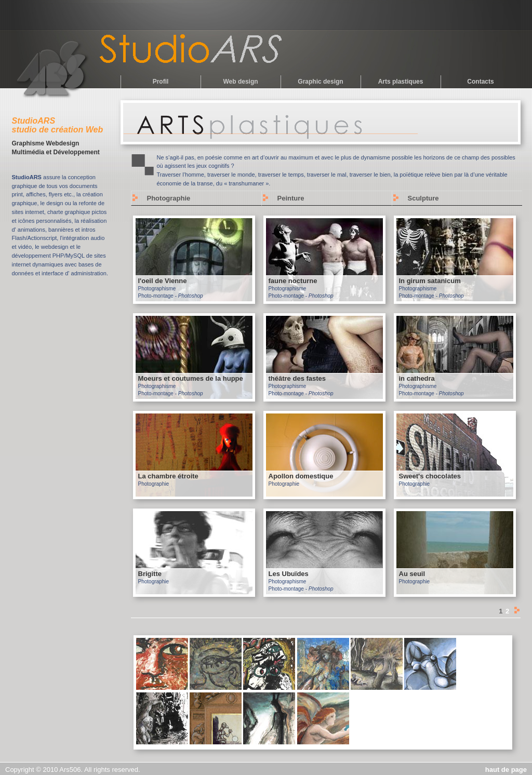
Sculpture (423, 198)
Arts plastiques (401, 82)
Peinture (291, 198)
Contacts (480, 82)
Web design (240, 82)
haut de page (506, 770)
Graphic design (320, 82)
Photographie (169, 198)
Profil (161, 82)
